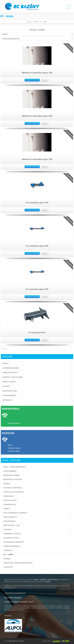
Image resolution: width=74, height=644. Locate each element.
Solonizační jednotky (14, 542)
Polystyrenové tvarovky (38, 513)
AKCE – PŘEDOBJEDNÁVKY (15, 467)
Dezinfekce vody (10, 391)
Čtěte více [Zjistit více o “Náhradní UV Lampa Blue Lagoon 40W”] (45, 123)
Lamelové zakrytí (10, 373)
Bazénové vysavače (38, 479)
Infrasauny (8, 400)
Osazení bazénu (9, 395)
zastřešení (43, 579)
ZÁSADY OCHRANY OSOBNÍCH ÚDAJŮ (19, 602)
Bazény (6, 363)
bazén (36, 579)
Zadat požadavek (14, 423)
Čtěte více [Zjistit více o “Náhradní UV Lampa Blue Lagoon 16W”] (45, 80)
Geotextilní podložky (14, 492)
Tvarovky (38, 550)
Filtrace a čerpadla (38, 488)
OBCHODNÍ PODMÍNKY (13, 598)
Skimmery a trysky (38, 534)
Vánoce (7, 559)
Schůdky (38, 529)
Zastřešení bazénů (11, 368)
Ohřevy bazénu (9, 382)
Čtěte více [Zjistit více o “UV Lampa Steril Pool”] (45, 340)
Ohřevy (38, 509)
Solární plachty (11, 538)
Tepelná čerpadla (12, 546)
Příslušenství (38, 517)
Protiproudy (10, 521)
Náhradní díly (10, 504)
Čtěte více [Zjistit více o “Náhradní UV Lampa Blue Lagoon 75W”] (45, 167)
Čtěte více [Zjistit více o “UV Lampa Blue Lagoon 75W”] (45, 297)
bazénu (48, 582)
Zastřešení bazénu (14, 448)
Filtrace (6, 386)
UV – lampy (9, 555)
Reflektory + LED (12, 525)
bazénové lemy (53, 579)
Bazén (10, 445)
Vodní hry (8, 567)
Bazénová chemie (38, 475)
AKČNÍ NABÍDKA (10, 471)
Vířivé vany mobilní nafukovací (18, 563)
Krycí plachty (38, 500)
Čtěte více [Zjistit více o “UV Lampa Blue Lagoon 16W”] (45, 210)
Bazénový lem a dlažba (13, 377)
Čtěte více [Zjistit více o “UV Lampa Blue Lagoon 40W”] (45, 253)
